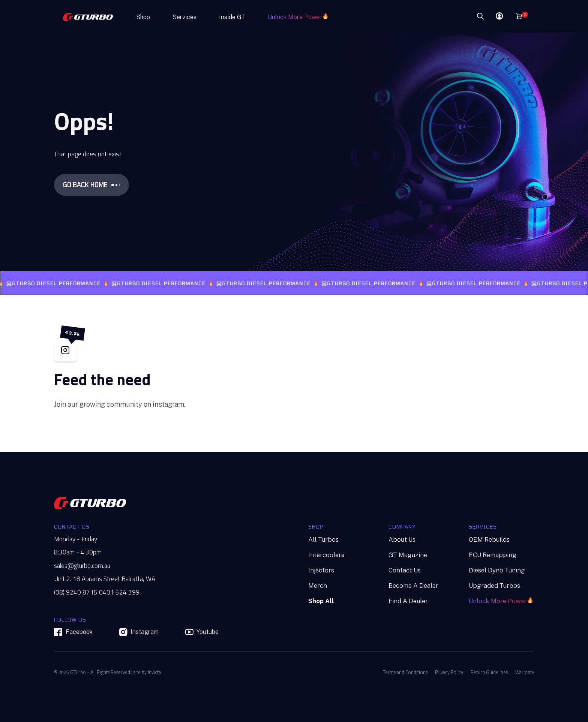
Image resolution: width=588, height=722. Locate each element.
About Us (402, 539)
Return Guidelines (489, 672)
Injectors (321, 570)
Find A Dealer (408, 601)
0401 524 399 (119, 592)
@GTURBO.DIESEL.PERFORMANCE (64, 283)
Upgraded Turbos (494, 586)
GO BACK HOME (91, 185)
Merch (318, 586)
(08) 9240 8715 (76, 592)
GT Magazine (408, 555)
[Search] (458, 16)
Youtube (202, 632)
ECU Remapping (493, 555)
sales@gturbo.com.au (82, 566)
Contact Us (405, 570)
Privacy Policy (449, 672)
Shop (143, 17)
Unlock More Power (295, 17)
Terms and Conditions (405, 672)
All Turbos (323, 539)
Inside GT (232, 17)
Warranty (525, 672)
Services (184, 17)
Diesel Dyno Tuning (497, 570)
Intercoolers (326, 555)
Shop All (321, 601)
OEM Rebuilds (489, 539)
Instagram (139, 632)
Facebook (73, 632)
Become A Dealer (413, 586)
